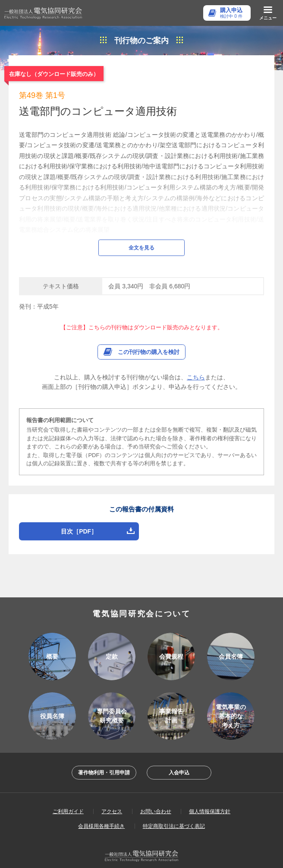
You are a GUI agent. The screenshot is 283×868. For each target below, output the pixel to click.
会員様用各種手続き (101, 802)
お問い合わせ (156, 788)
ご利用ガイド (68, 788)
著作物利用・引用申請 (104, 749)
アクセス (112, 788)
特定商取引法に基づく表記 (174, 802)
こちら (196, 354)
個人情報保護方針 (210, 788)
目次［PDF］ (79, 508)
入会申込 (179, 749)
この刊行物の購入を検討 (149, 328)
